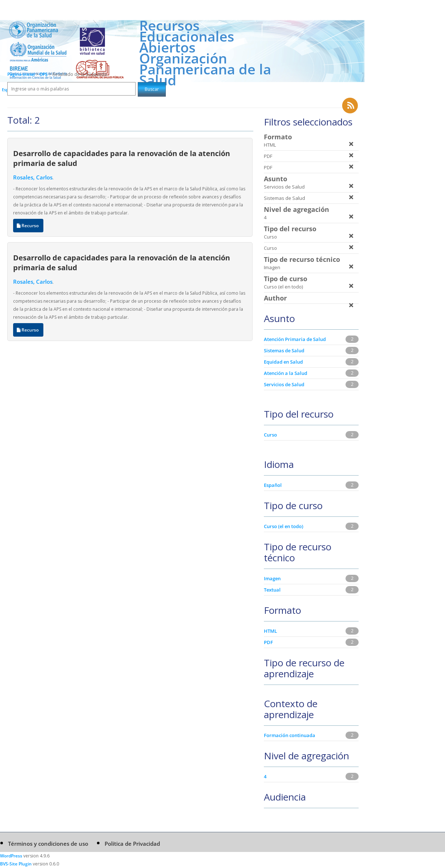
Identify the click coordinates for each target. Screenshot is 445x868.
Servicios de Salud (284, 384)
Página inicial (21, 74)
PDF (268, 642)
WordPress (11, 856)
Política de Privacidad (132, 844)
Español (273, 485)
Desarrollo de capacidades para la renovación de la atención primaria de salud (122, 158)
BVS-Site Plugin (16, 864)
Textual (272, 590)
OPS (44, 74)
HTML (270, 631)
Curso (270, 435)
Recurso (28, 226)
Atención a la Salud (286, 373)
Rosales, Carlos (33, 177)
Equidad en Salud (283, 362)
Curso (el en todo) (284, 526)
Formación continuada (290, 735)
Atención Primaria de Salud (295, 339)
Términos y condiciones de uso (48, 844)
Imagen (272, 578)
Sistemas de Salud (284, 350)
